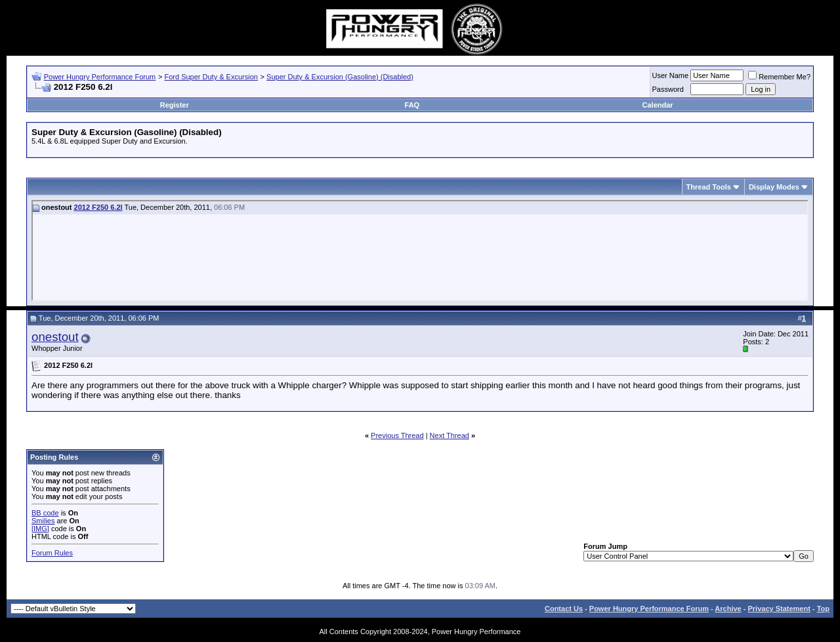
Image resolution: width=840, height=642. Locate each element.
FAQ (412, 105)
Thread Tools (709, 187)
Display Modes (774, 187)
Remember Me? (779, 77)
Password (668, 89)
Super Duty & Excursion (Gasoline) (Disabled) (340, 77)
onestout (55, 337)
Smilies (43, 521)
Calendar (658, 105)
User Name (671, 75)
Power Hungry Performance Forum (100, 77)
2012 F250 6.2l (98, 207)
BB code (45, 513)
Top (823, 609)
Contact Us (564, 609)
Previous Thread (397, 435)
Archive (728, 609)
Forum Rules (52, 553)
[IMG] (40, 529)
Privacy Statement (779, 609)
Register (175, 105)
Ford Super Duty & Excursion (211, 77)
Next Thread (450, 435)
